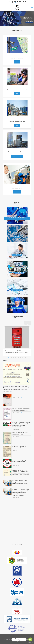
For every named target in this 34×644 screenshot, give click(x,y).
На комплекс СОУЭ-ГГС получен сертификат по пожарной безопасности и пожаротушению (20, 482)
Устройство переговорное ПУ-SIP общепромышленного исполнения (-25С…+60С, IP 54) (17, 352)
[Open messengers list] (30, 639)
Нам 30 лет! (15, 395)
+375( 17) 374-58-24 (23, 1)
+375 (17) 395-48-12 (12, 1)
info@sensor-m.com (18, 3)
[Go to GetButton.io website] (30, 642)
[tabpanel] (17, 341)
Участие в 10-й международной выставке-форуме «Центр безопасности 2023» (20, 462)
